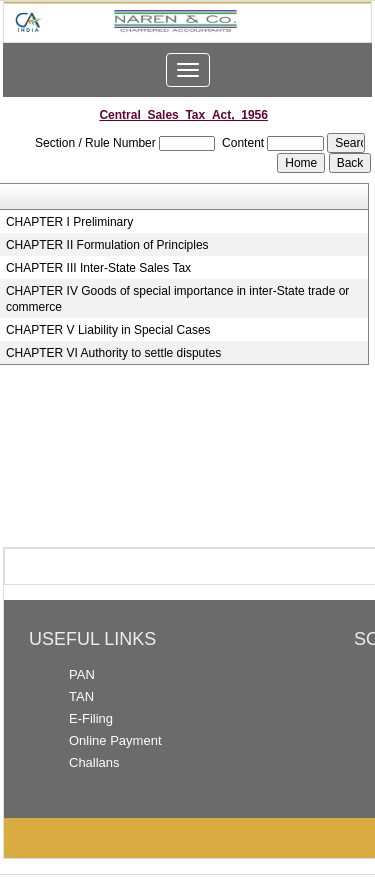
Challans (94, 762)
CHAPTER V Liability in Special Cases (108, 330)
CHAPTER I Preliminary (69, 222)
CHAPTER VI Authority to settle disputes (113, 353)
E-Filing (91, 718)
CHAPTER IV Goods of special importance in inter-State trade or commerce (177, 299)
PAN (82, 674)
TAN (81, 696)
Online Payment (115, 740)
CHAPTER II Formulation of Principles (107, 245)
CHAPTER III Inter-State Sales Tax (98, 268)
